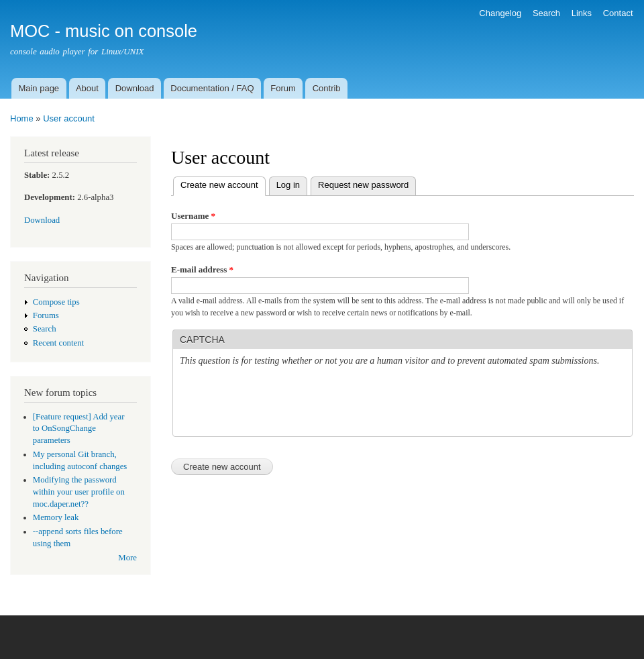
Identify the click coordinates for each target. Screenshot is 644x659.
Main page (39, 88)
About (87, 88)
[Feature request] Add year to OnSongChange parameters (79, 429)
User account (69, 118)
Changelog (500, 13)
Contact (618, 13)
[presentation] (282, 403)
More (127, 558)
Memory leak (56, 517)
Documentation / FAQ (212, 88)
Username (193, 216)
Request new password (363, 185)
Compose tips (56, 302)
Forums (46, 315)
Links (582, 13)
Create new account (223, 184)
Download (135, 88)
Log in (288, 185)
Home (22, 118)
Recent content (58, 343)
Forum (283, 88)
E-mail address (202, 269)
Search (546, 13)
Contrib (327, 88)
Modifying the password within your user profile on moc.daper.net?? (79, 492)
